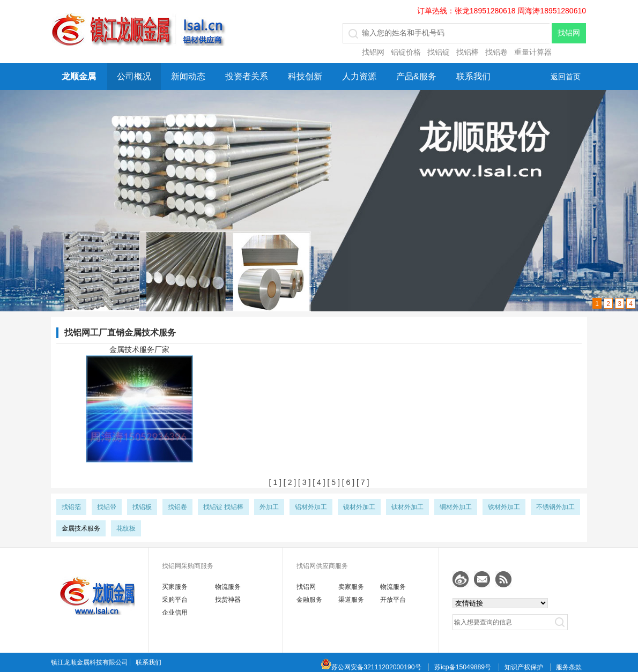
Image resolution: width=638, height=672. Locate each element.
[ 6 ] (347, 482)
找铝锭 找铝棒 (223, 507)
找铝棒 (468, 52)
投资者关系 (247, 76)
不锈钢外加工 (555, 507)
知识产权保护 (524, 667)
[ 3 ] (303, 482)
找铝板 (142, 507)
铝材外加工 (311, 507)
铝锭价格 (406, 52)
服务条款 (569, 667)
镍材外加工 (359, 507)
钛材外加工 (407, 507)
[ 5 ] (333, 482)
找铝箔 (71, 507)
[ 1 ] (275, 482)
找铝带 (107, 507)
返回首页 (566, 77)
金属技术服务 (81, 528)
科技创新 (305, 76)
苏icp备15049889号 (463, 667)
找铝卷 (496, 52)
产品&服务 (416, 76)
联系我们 (473, 76)
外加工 (269, 507)
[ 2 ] (289, 482)
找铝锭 (439, 52)
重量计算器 (533, 52)
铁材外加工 (504, 507)
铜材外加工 (456, 507)
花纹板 (126, 528)
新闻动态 (188, 76)
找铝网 (373, 52)
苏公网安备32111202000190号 (371, 667)
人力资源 (359, 76)
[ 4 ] (318, 482)
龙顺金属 (79, 76)
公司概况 (134, 76)
